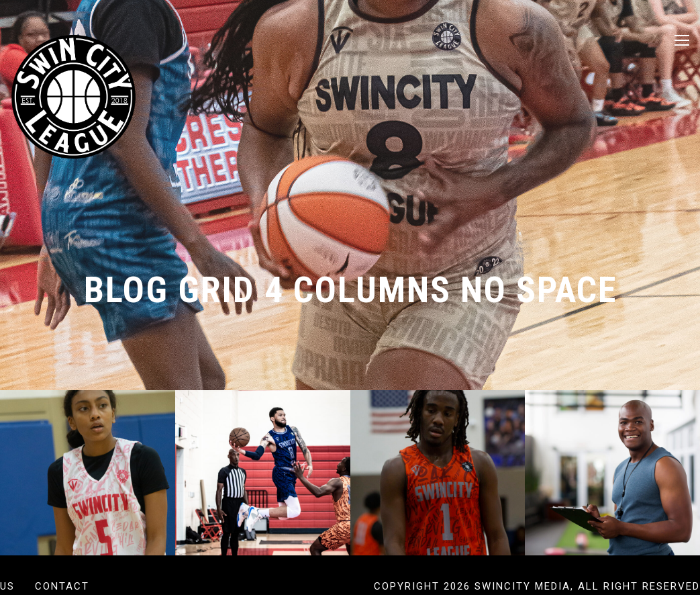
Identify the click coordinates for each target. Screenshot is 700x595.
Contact (62, 586)
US (7, 586)
